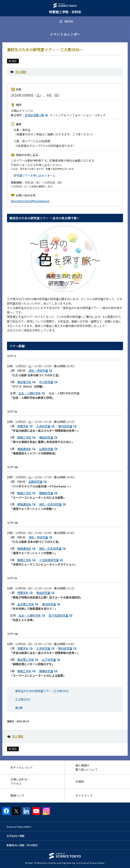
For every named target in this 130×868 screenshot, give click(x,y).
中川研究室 (49, 382)
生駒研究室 (38, 481)
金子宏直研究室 (61, 615)
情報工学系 (27, 437)
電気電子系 (27, 382)
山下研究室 (51, 659)
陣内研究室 (68, 426)
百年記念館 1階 (37, 115)
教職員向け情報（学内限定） (23, 845)
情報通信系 (27, 449)
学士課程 (21, 72)
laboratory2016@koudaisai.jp (30, 201)
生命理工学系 (28, 604)
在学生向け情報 (15, 836)
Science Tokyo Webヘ (19, 827)
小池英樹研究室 (51, 560)
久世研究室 (46, 426)
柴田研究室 (46, 593)
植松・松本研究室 (53, 504)
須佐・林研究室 (41, 370)
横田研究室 (49, 437)
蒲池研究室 (51, 604)
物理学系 (25, 426)
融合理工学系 (28, 659)
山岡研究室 (49, 449)
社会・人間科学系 (32, 393)
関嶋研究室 (49, 493)
